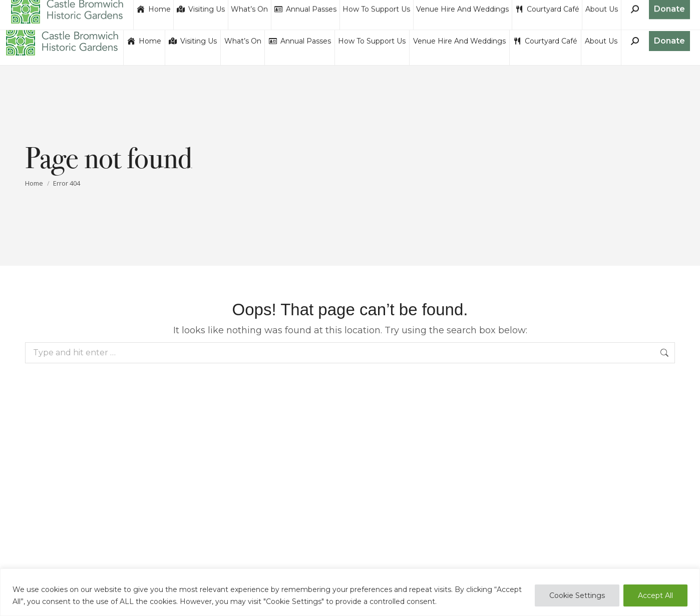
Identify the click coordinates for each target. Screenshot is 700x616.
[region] (350, 592)
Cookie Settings (577, 595)
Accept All (655, 595)
